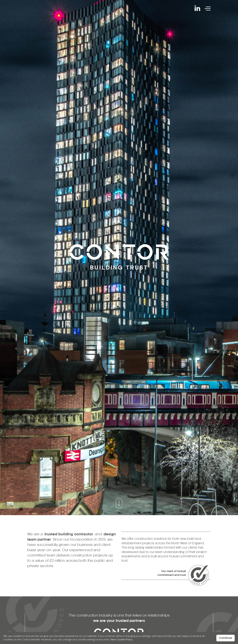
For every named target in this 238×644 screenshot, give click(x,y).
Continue (226, 638)
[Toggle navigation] (208, 8)
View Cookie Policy (121, 640)
